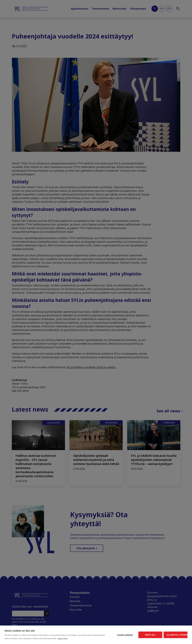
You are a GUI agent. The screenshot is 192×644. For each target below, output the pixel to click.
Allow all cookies (170, 633)
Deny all (133, 633)
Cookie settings (96, 633)
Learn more (35, 638)
